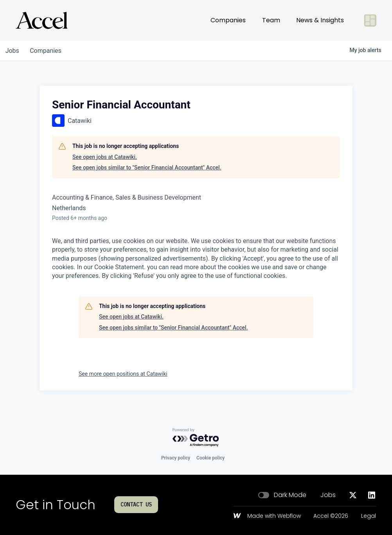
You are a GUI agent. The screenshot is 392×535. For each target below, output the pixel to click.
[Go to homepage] (41, 20)
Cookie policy (210, 458)
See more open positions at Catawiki (123, 374)
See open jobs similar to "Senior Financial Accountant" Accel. (147, 168)
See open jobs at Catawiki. (105, 157)
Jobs (328, 495)
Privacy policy (176, 458)
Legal (369, 516)
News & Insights (320, 20)
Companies (228, 20)
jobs (13, 51)
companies (48, 51)
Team (271, 20)
